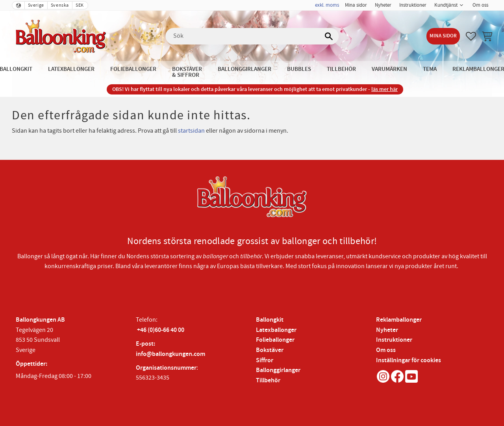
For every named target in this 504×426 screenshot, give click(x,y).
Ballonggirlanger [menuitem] (245, 69)
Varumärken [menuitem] (389, 69)
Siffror (265, 360)
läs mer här (384, 89)
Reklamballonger (399, 320)
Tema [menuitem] (430, 69)
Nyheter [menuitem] (383, 5)
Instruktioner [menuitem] (413, 5)
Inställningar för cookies (409, 360)
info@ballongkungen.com (170, 354)
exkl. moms (327, 5)
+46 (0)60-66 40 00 (161, 330)
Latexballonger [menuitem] (71, 69)
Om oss (386, 350)
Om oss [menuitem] (480, 5)
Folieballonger (275, 340)
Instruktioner (394, 340)
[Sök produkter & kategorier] (252, 36)
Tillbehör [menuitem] (341, 69)
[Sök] (329, 36)
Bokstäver (270, 350)
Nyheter (387, 330)
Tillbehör (268, 381)
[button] (471, 36)
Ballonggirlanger (278, 370)
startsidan (191, 131)
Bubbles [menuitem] (299, 69)
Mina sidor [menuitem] (356, 5)
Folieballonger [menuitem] (133, 69)
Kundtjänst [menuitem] (446, 5)
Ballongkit (270, 320)
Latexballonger (276, 330)
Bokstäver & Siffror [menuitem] (187, 72)
